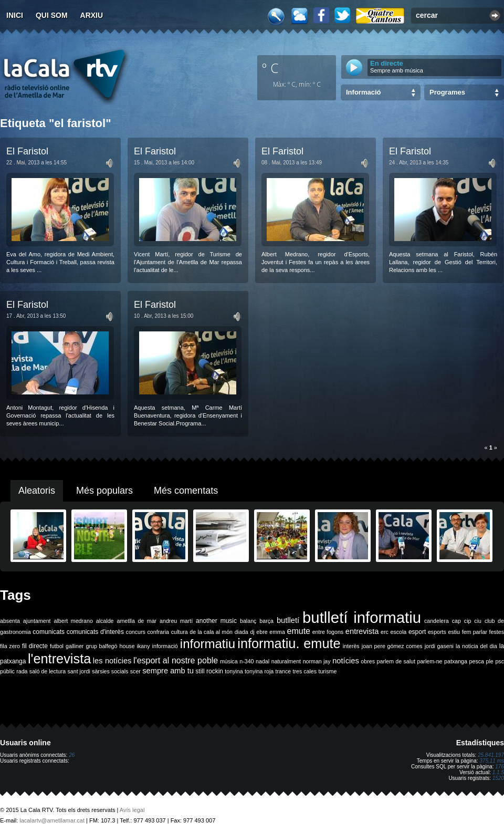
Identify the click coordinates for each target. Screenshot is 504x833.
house (127, 646)
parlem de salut (396, 661)
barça (266, 621)
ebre (262, 632)
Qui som (52, 15)
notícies (346, 661)
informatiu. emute (289, 643)
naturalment (286, 661)
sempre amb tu (168, 671)
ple (490, 661)
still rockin (209, 671)
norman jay (317, 661)
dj (252, 632)
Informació (363, 92)
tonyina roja (259, 671)
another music (216, 621)
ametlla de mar (136, 621)
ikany (144, 646)
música (229, 661)
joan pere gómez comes (392, 646)
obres (368, 661)
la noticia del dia (476, 646)
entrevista (362, 631)
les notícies (112, 661)
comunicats (49, 632)
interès (351, 646)
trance (283, 671)
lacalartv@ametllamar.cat (52, 820)
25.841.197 (491, 755)
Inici (15, 15)
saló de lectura (48, 671)
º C (270, 68)
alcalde (105, 621)
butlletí (288, 620)
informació (165, 646)
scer (135, 671)
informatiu (208, 644)
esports (437, 632)
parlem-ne (430, 661)
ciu (478, 621)
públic (7, 671)
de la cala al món (211, 632)
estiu (454, 632)
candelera (437, 621)
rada (22, 671)
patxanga (456, 661)
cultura (180, 632)
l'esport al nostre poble (176, 660)
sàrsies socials (110, 671)
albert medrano (73, 621)
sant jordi (79, 671)
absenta (10, 621)
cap (456, 621)
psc (500, 661)
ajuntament (37, 621)
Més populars (104, 491)
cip (468, 621)
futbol (57, 646)
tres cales (304, 671)
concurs (136, 632)
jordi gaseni (439, 646)
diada (241, 632)
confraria (158, 632)
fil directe (35, 646)
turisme (327, 671)
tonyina (234, 671)
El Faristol (27, 151)
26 (72, 755)
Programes (447, 92)
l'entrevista (59, 659)
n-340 (246, 661)
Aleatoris (37, 491)
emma (277, 632)
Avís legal (132, 810)
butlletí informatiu (362, 617)
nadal (262, 661)
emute (299, 631)
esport (417, 632)
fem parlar (475, 632)
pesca (477, 661)
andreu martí (176, 621)
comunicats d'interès (95, 632)
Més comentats (186, 491)
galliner (75, 646)
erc (385, 632)
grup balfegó (101, 646)
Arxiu (92, 15)
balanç (248, 621)
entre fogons (328, 632)
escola (398, 632)
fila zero (10, 646)
